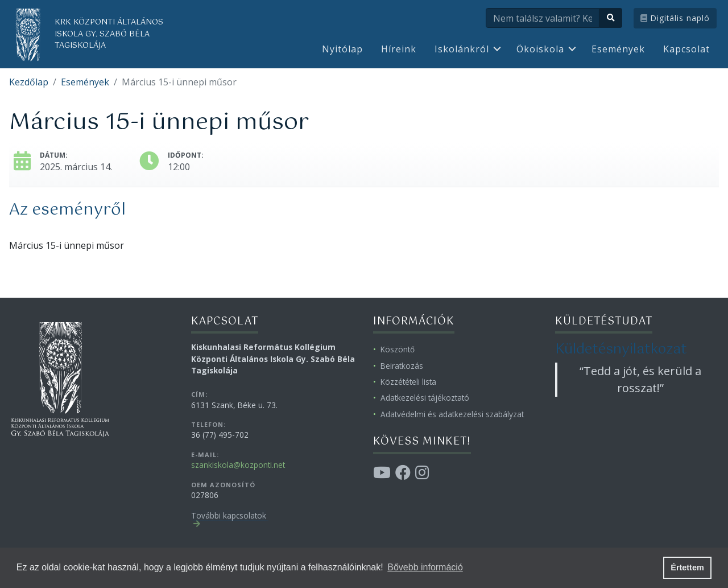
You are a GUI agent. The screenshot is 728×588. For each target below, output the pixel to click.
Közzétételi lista (408, 382)
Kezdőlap (29, 82)
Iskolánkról (462, 49)
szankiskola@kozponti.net (238, 465)
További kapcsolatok (229, 515)
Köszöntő (398, 349)
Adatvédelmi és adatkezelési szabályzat (452, 414)
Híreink (399, 49)
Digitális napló (675, 18)
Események (618, 49)
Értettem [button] (687, 568)
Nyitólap (342, 49)
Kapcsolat (686, 49)
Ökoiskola (540, 49)
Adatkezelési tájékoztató (425, 398)
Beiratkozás (402, 366)
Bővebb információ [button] (425, 567)
